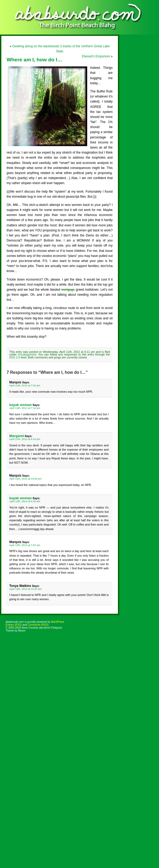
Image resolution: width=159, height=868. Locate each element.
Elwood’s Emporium (96, 56)
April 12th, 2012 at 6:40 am (25, 501)
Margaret (17, 436)
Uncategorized (27, 354)
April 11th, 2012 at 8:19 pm (25, 439)
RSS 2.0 (15, 357)
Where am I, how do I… (34, 60)
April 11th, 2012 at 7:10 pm (25, 408)
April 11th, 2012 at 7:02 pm (25, 385)
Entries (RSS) (14, 625)
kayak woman (21, 405)
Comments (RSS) (38, 625)
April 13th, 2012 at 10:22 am (25, 589)
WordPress (58, 622)
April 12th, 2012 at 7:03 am (25, 545)
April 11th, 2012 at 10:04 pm (25, 479)
